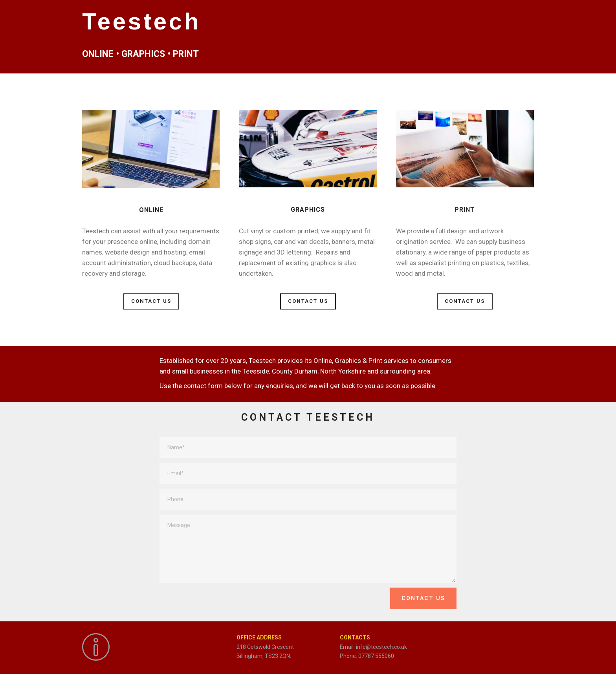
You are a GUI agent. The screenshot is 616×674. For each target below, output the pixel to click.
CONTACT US (151, 301)
